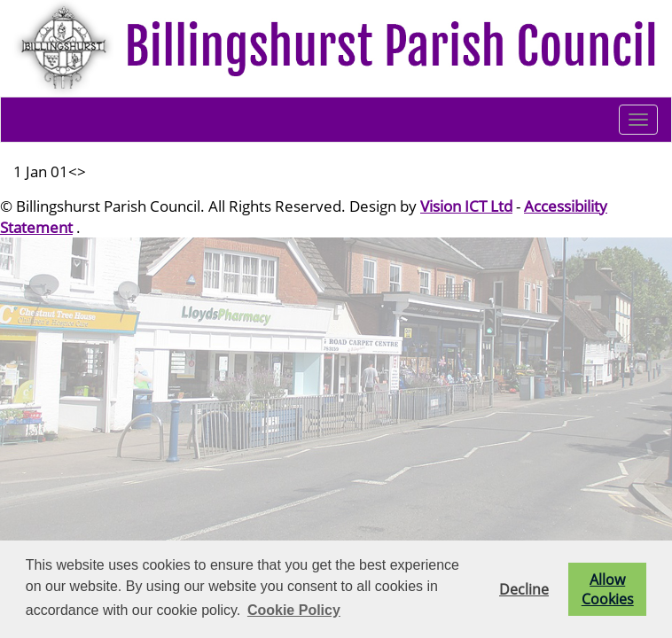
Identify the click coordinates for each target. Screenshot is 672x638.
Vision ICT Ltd (466, 206)
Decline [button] (524, 589)
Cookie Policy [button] (294, 610)
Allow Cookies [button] (608, 589)
